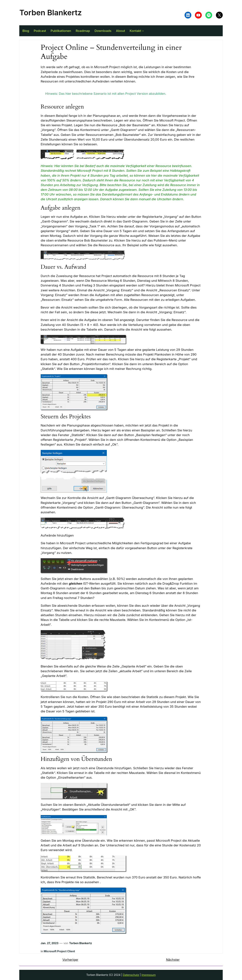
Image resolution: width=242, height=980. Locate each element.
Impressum (149, 975)
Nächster (173, 960)
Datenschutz (131, 975)
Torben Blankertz (50, 13)
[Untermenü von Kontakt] (143, 31)
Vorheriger (70, 960)
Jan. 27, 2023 (50, 943)
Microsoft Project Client (59, 951)
